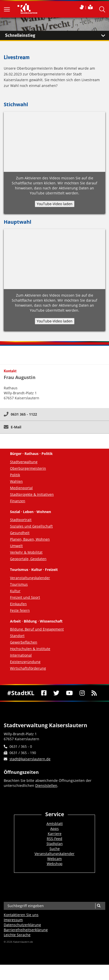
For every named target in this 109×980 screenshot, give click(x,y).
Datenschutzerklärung (22, 925)
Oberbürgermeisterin (28, 468)
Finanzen (18, 501)
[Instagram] (82, 693)
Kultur (15, 591)
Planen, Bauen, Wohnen (30, 539)
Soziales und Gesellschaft (31, 526)
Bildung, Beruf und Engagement (37, 629)
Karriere (55, 834)
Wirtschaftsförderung (28, 668)
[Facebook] (44, 693)
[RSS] (94, 693)
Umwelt (16, 546)
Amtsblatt (55, 824)
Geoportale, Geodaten (28, 559)
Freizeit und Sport (25, 597)
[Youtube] (69, 693)
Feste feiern (20, 610)
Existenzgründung (25, 662)
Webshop (55, 864)
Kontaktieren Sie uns (21, 915)
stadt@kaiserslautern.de (30, 759)
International (21, 655)
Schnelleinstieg (57, 36)
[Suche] (99, 906)
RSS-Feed (54, 839)
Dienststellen (46, 785)
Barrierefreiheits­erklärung (26, 930)
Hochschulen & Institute (30, 649)
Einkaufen (18, 604)
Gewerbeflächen (24, 642)
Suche (55, 849)
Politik (15, 475)
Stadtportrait (21, 520)
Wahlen (16, 481)
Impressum (13, 920)
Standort (17, 636)
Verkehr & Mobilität (26, 552)
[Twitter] (56, 693)
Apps (54, 829)
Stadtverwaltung (24, 462)
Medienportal (21, 488)
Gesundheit (20, 533)
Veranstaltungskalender (30, 578)
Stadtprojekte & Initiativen (32, 494)
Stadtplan (55, 844)
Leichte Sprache (17, 935)
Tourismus (19, 584)
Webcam (54, 859)
